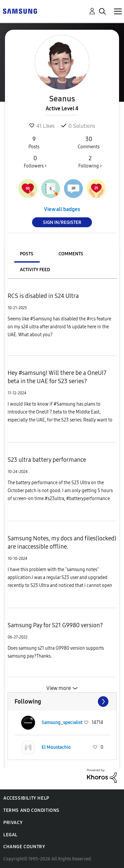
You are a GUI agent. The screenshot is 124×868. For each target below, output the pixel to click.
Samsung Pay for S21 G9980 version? (55, 625)
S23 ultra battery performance (47, 460)
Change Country (24, 847)
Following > (90, 162)
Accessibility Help (26, 798)
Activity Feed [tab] (35, 270)
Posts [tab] (27, 254)
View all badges (62, 209)
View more (59, 688)
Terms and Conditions (31, 810)
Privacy (13, 823)
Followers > (35, 162)
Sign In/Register (62, 222)
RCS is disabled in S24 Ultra (43, 296)
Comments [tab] (71, 254)
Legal (10, 835)
